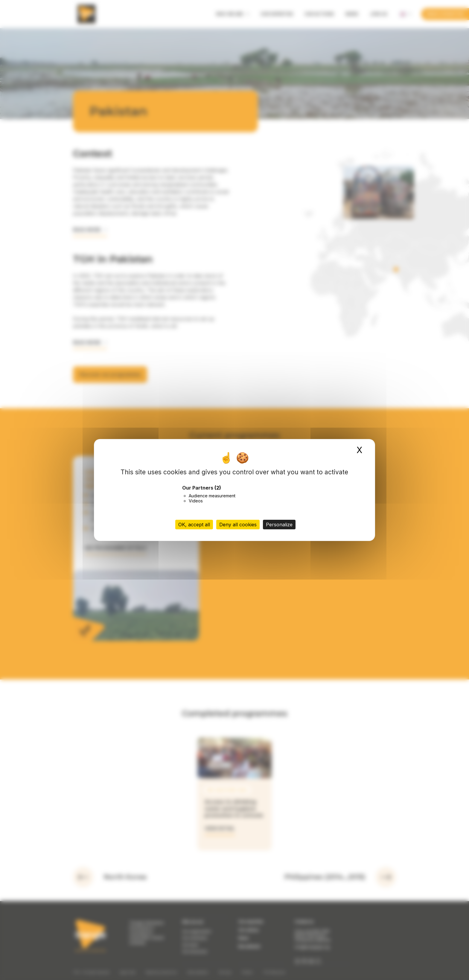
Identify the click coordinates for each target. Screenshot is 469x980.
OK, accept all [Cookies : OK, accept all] (194, 525)
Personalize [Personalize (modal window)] (279, 525)
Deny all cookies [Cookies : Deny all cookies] (238, 525)
